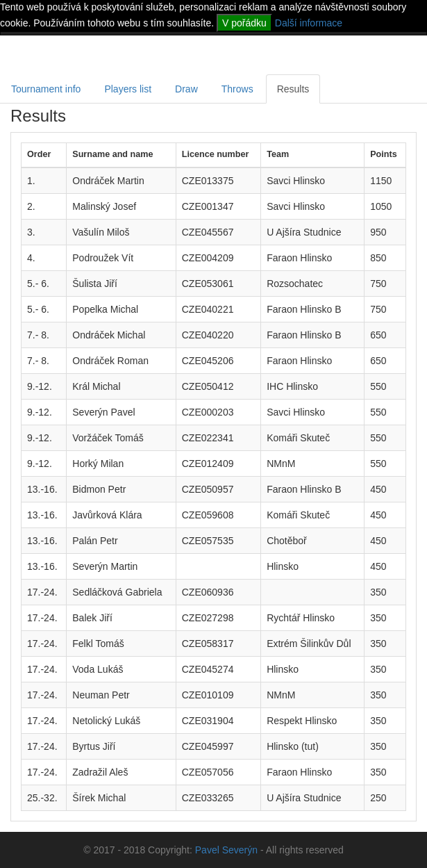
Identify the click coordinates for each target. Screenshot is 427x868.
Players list (128, 89)
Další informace (309, 23)
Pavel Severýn (226, 850)
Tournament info (46, 89)
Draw (186, 89)
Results (293, 89)
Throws (237, 89)
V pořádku (244, 23)
